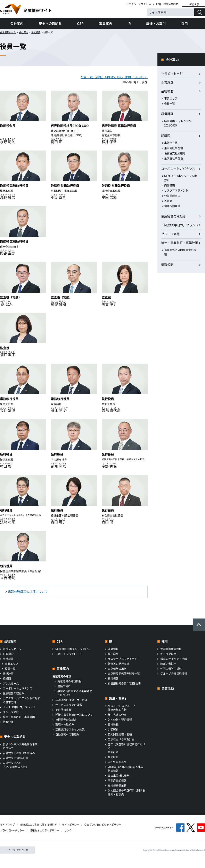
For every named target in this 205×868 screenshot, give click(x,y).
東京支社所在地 (174, 148)
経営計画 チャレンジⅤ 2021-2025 (178, 123)
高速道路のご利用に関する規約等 (38, 825)
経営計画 (167, 114)
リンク (68, 830)
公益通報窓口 (172, 196)
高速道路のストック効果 (70, 729)
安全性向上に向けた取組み (19, 753)
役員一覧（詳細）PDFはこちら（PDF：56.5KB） (114, 77)
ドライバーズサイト (139, 4)
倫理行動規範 (172, 206)
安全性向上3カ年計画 (16, 758)
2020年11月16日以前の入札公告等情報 (126, 769)
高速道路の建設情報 (69, 681)
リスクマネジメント (176, 190)
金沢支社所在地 (174, 158)
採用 (184, 23)
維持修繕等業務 (117, 785)
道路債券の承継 (117, 669)
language (194, 4)
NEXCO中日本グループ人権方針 (181, 178)
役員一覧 (170, 103)
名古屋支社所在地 (175, 153)
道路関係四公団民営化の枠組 (180, 252)
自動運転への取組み (67, 734)
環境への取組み (65, 724)
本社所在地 (171, 143)
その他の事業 (63, 710)
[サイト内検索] (171, 12)
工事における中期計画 (121, 739)
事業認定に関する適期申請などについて (75, 693)
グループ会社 (170, 234)
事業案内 (106, 23)
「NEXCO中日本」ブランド (180, 225)
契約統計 (113, 757)
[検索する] (200, 12)
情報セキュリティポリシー (44, 830)
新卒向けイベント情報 (174, 659)
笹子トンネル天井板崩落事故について (20, 746)
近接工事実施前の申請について (74, 715)
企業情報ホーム (8, 32)
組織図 (166, 136)
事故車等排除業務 (118, 775)
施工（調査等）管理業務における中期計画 (126, 748)
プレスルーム (11, 683)
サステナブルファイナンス (124, 659)
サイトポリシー (71, 825)
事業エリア (171, 98)
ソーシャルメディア (164, 827)
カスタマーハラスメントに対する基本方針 (22, 700)
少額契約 (113, 729)
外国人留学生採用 (171, 669)
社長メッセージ (172, 74)
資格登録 (113, 724)
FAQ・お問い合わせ (167, 4)
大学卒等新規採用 (171, 649)
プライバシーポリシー (12, 830)
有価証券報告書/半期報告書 (124, 683)
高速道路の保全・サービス (71, 700)
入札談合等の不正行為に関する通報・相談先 (126, 792)
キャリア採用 (168, 654)
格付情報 (113, 678)
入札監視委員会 (117, 762)
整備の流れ (64, 686)
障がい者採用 (168, 664)
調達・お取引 (156, 23)
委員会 (168, 201)
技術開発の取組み (66, 719)
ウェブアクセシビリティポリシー (103, 825)
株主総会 (113, 654)
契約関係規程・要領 (120, 734)
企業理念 (167, 82)
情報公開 (167, 264)
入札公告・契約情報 (120, 719)
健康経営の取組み (173, 216)
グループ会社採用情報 (174, 673)
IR (129, 23)
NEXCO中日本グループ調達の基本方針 (121, 708)
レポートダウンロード (69, 654)
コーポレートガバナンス (178, 169)
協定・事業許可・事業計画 (180, 243)
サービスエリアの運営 (69, 705)
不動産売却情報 (117, 780)
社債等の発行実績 (118, 664)
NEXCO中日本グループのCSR (73, 649)
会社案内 (17, 23)
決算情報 (113, 649)
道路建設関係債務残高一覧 (124, 673)
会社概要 (36, 32)
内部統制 (170, 185)
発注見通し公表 (117, 715)
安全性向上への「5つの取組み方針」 (16, 765)
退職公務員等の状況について (28, 592)
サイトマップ (7, 825)
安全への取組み (50, 23)
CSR (80, 23)
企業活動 (168, 688)
